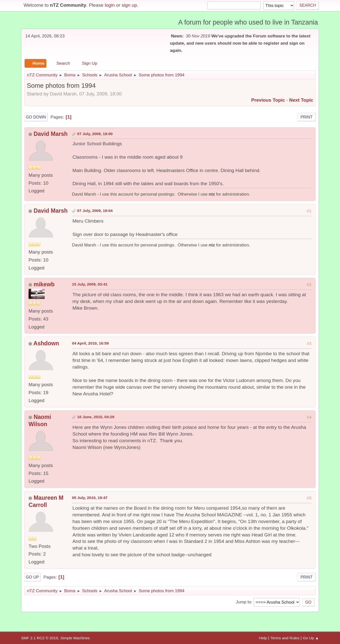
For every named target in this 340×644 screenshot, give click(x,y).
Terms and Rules (285, 638)
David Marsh (51, 134)
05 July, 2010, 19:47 (90, 498)
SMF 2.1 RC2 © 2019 (40, 638)
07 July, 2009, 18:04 (95, 211)
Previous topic (268, 100)
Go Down (36, 117)
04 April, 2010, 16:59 (90, 343)
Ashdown (46, 343)
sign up (129, 5)
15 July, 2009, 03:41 (90, 284)
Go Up (32, 577)
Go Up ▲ (311, 638)
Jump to (243, 602)
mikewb (44, 284)
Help (263, 638)
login (110, 5)
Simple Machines (75, 638)
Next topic (301, 100)
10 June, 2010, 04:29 (96, 417)
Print (307, 117)
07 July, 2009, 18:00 (95, 134)
